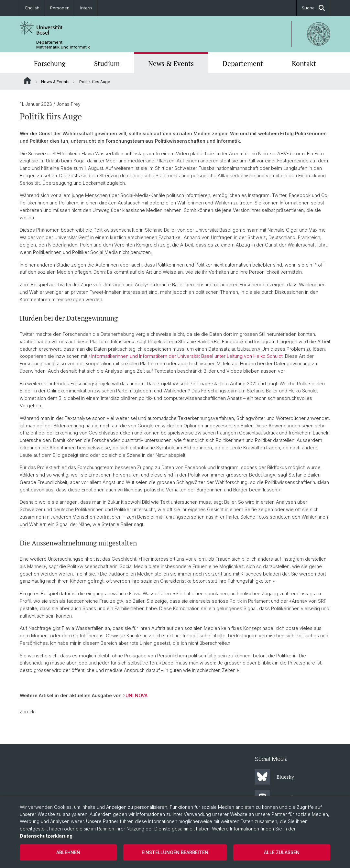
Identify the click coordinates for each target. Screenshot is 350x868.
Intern (86, 8)
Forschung (50, 63)
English (32, 8)
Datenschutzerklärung (46, 836)
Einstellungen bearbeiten (175, 852)
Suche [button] (313, 8)
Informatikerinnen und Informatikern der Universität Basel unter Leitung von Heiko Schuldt (187, 356)
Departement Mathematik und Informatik (63, 45)
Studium (107, 63)
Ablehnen (68, 852)
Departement (243, 63)
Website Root (27, 81)
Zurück (27, 712)
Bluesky (274, 777)
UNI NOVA (137, 695)
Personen (60, 8)
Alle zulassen (282, 852)
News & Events (171, 63)
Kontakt (304, 63)
